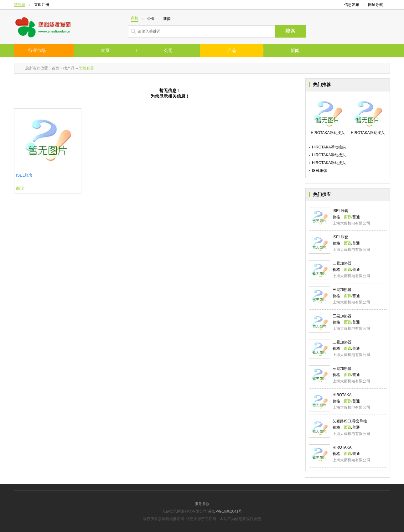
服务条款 (202, 504)
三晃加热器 (342, 263)
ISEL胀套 (24, 175)
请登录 (20, 5)
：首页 (54, 68)
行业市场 (37, 50)
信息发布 (352, 5)
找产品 (69, 68)
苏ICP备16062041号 (225, 511)
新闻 (295, 50)
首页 (105, 50)
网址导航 (377, 5)
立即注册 (42, 5)
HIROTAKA (342, 395)
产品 (232, 50)
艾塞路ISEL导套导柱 (350, 421)
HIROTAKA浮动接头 (329, 147)
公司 (168, 50)
